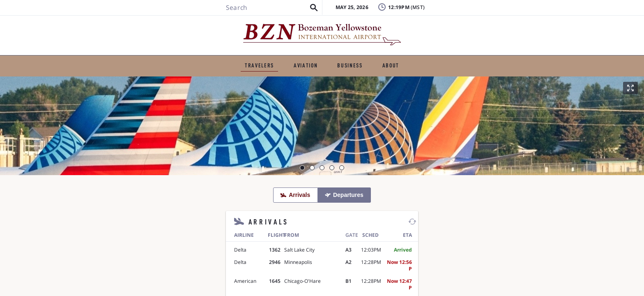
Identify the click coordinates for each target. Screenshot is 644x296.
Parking (278, 81)
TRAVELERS (197, 60)
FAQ (454, 27)
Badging (528, 14)
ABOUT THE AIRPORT (431, 60)
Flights (151, 81)
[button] (192, 30)
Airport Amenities (395, 81)
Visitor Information (467, 81)
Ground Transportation (214, 81)
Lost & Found (468, 14)
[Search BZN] (148, 30)
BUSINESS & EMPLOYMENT (344, 60)
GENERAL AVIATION (258, 60)
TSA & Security (329, 81)
